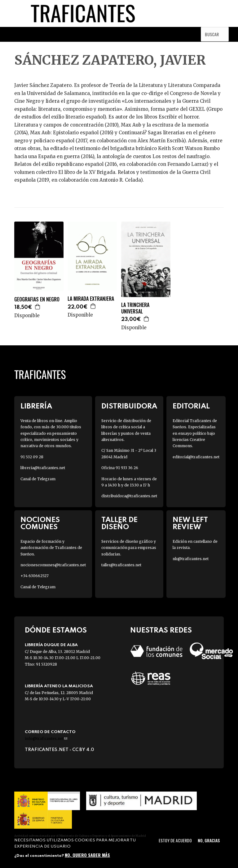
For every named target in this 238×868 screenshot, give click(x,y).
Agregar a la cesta (38, 307)
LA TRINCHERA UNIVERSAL (135, 308)
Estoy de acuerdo (175, 840)
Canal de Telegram (38, 479)
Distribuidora (129, 406)
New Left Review (190, 524)
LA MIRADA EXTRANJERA (91, 299)
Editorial (191, 406)
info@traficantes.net (46, 738)
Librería (36, 406)
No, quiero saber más (87, 855)
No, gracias (209, 840)
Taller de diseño (119, 524)
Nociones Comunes (40, 524)
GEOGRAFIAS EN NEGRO (37, 299)
